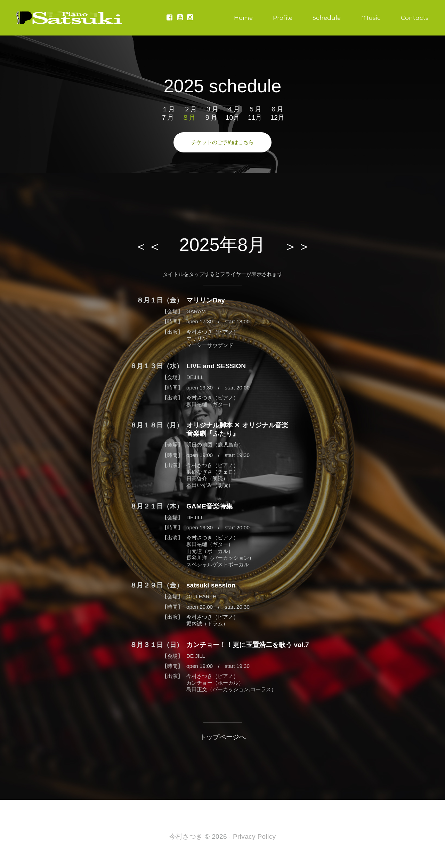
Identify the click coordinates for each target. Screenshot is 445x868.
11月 (255, 117)
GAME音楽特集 (209, 506)
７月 (167, 117)
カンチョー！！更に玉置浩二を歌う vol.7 (248, 645)
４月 (233, 109)
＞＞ (297, 246)
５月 (255, 109)
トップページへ (223, 737)
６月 (277, 109)
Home (243, 18)
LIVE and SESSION (216, 366)
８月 (189, 117)
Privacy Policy (254, 837)
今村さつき (186, 837)
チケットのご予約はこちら (222, 142)
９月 (211, 117)
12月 (277, 117)
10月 (233, 117)
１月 (168, 109)
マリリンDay (206, 300)
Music (371, 18)
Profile (283, 18)
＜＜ (148, 246)
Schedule (327, 18)
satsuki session (211, 585)
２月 (190, 109)
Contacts (415, 18)
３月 (212, 109)
